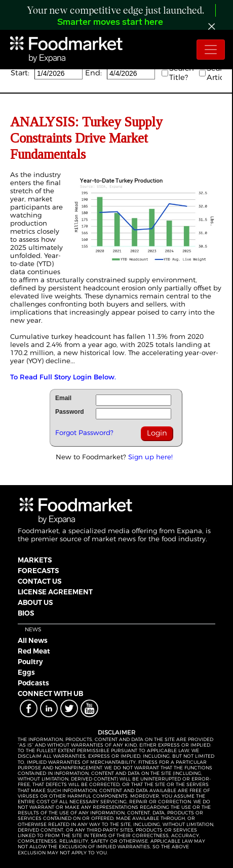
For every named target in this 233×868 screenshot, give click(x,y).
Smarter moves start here (110, 23)
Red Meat (34, 651)
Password (70, 412)
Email (63, 398)
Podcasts (33, 683)
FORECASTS (38, 571)
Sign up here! (150, 457)
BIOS (26, 613)
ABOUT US (35, 602)
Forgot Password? (84, 432)
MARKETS (35, 560)
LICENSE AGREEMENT (55, 592)
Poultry (30, 662)
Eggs (26, 672)
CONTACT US (40, 581)
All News (33, 640)
